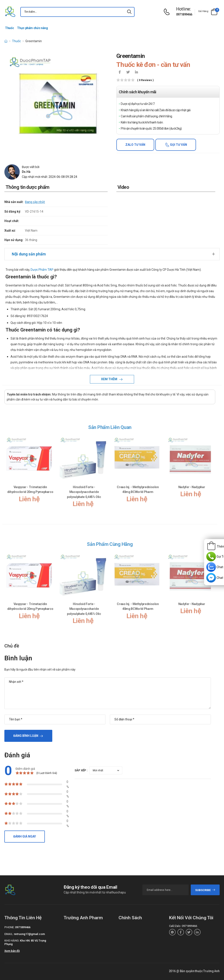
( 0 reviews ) (145, 80)
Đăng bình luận (26, 736)
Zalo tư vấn (135, 145)
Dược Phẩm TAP (42, 270)
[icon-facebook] (120, 73)
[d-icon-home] (6, 41)
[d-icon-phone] (168, 12)
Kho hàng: (12, 941)
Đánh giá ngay (25, 836)
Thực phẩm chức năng (32, 28)
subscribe (205, 890)
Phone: (9, 927)
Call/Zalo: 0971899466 (183, 926)
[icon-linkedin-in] (136, 73)
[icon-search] (129, 12)
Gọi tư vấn (178, 145)
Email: (9, 934)
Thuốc (9, 28)
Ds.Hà (26, 172)
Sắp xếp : (81, 770)
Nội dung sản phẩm (29, 254)
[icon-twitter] (128, 73)
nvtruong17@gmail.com (29, 934)
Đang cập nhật (35, 202)
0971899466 (184, 14)
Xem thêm (109, 379)
